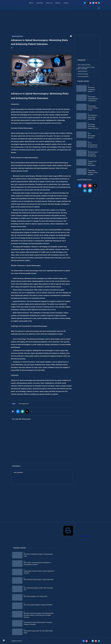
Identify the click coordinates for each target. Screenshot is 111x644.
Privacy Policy (40, 3)
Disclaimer (58, 3)
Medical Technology (49, 8)
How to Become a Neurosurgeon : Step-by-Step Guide (93, 117)
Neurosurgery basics (17, 36)
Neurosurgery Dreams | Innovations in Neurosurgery (37, 641)
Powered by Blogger (74, 536)
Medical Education (36, 8)
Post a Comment (18, 472)
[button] (18, 411)
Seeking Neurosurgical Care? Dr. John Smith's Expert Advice (38, 632)
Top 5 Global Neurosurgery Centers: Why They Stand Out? (93, 127)
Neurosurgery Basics (22, 8)
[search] (99, 8)
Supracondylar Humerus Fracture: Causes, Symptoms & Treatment (93, 108)
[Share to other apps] (32, 411)
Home (13, 8)
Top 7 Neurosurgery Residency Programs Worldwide (92, 136)
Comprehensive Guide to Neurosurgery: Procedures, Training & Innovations (92, 164)
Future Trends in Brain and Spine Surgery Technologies (86, 68)
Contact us (66, 3)
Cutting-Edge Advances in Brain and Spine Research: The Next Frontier (93, 173)
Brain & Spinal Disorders (64, 8)
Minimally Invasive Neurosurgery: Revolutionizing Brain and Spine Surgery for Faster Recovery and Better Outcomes (93, 154)
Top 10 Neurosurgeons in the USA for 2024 (93, 145)
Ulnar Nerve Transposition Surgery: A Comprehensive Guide (92, 90)
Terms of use (49, 3)
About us (31, 3)
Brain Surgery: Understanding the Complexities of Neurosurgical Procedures (93, 99)
